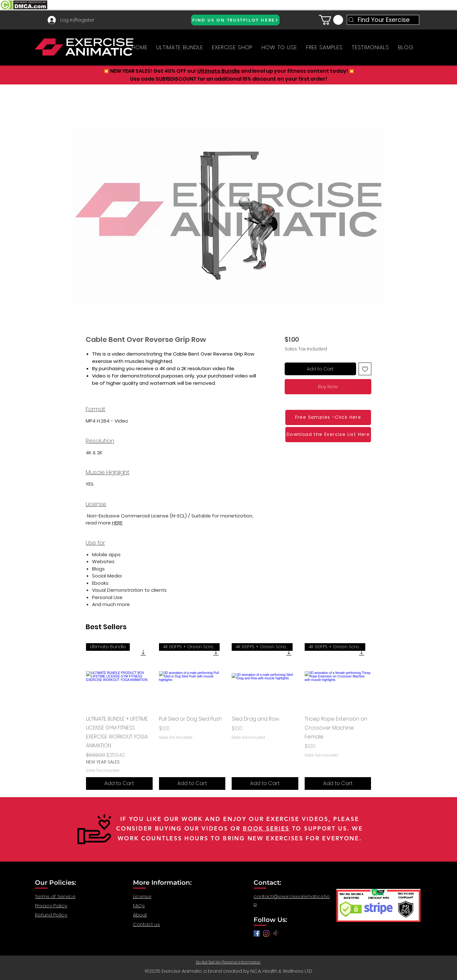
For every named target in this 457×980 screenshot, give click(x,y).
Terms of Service (55, 896)
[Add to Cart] (119, 783)
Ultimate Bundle (219, 71)
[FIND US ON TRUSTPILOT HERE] (235, 20)
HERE (117, 523)
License (142, 896)
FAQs (139, 906)
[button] (331, 20)
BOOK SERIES (266, 828)
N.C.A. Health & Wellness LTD (281, 971)
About (140, 915)
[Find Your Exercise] (383, 20)
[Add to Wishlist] (365, 369)
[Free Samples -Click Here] (328, 417)
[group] (228, 717)
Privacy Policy (51, 906)
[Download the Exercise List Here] (328, 435)
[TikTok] (276, 933)
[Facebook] (257, 933)
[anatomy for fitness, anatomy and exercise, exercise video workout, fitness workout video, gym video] (266, 933)
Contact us (146, 924)
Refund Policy (51, 915)
